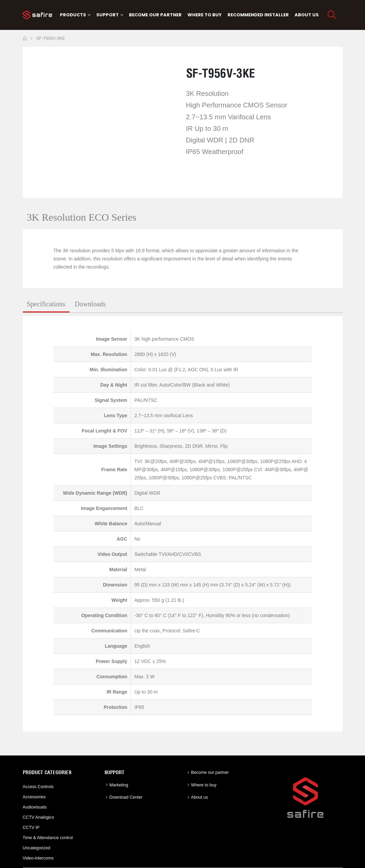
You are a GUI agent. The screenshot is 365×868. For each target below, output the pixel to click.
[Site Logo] (38, 15)
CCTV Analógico (38, 817)
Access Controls (38, 787)
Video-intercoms (38, 858)
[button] (332, 15)
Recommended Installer (258, 15)
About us (307, 15)
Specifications (46, 304)
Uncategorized (37, 848)
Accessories (34, 797)
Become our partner (155, 15)
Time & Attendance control (48, 838)
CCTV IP (31, 828)
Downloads (90, 304)
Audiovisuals (35, 807)
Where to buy (205, 15)
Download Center (126, 797)
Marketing (119, 785)
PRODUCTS (73, 15)
